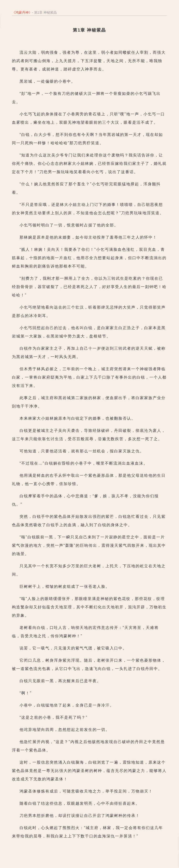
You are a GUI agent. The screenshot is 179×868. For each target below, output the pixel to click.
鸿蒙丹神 (22, 12)
